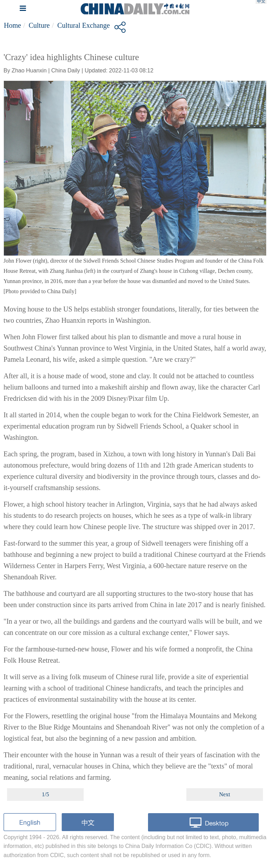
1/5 (45, 794)
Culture (39, 25)
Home (12, 25)
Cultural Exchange (83, 25)
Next (224, 794)
